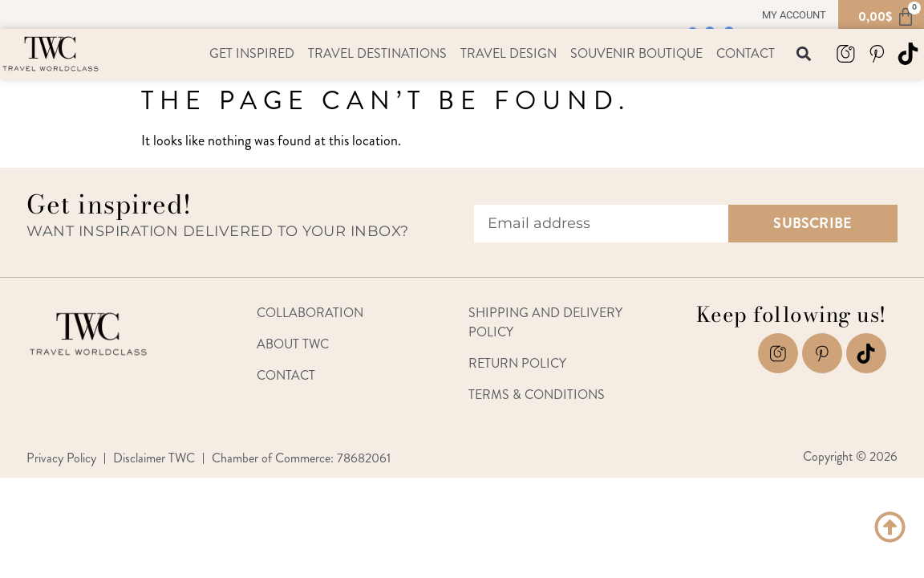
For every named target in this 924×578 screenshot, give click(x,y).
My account (794, 15)
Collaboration (310, 313)
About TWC (293, 344)
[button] (804, 53)
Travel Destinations (377, 53)
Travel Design (509, 53)
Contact (746, 53)
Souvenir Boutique (636, 53)
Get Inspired (252, 53)
